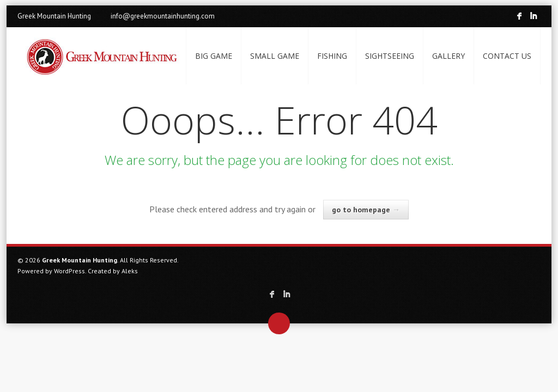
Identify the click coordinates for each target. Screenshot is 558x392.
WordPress (69, 271)
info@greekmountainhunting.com (163, 16)
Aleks (130, 271)
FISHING (332, 56)
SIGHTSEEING (390, 56)
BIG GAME (214, 56)
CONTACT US (507, 56)
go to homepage (366, 210)
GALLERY (448, 56)
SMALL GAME (275, 56)
